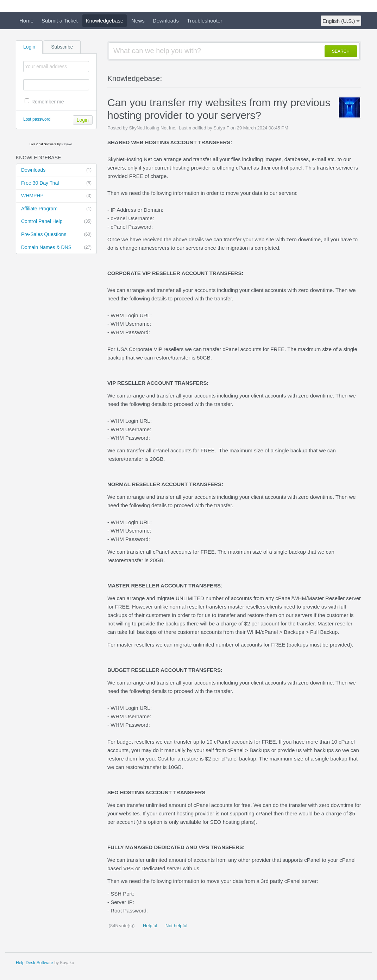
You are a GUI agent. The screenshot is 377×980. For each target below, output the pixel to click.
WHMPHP (56, 196)
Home (26, 21)
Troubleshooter (205, 21)
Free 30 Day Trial (56, 183)
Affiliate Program (56, 209)
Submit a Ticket (60, 21)
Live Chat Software (43, 144)
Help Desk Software (34, 963)
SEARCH (341, 51)
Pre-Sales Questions (56, 235)
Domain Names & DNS (56, 248)
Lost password (37, 119)
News (138, 21)
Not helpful (176, 926)
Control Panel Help (56, 222)
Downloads (166, 21)
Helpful (149, 926)
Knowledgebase (105, 21)
